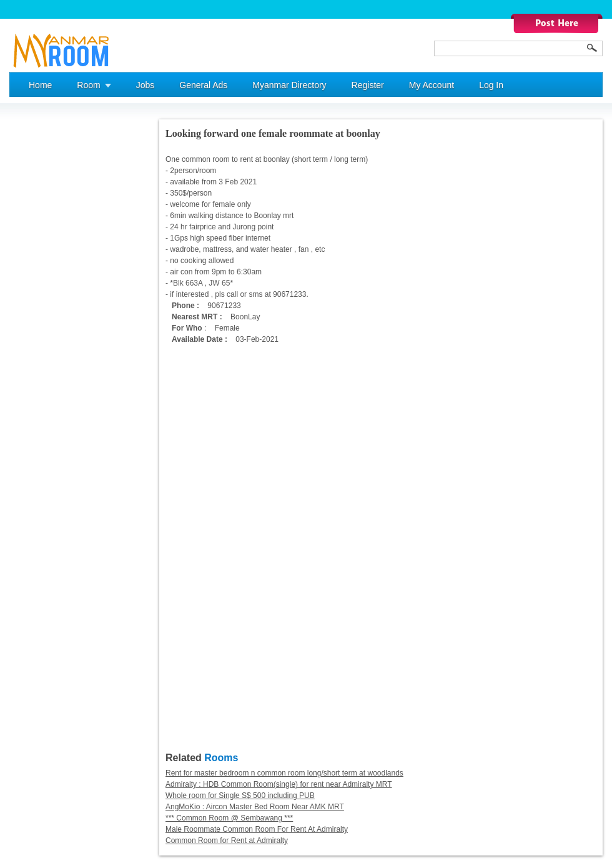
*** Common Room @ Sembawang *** (229, 818)
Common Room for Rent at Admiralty (227, 841)
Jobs (146, 85)
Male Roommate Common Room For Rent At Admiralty (257, 829)
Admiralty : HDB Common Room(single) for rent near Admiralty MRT (279, 784)
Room (88, 85)
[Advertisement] (59, 307)
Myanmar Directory (289, 85)
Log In (491, 85)
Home (40, 85)
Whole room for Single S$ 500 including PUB (240, 796)
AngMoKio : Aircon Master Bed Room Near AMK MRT (255, 807)
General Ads (203, 85)
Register (368, 85)
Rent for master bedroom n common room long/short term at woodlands (284, 773)
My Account (432, 85)
